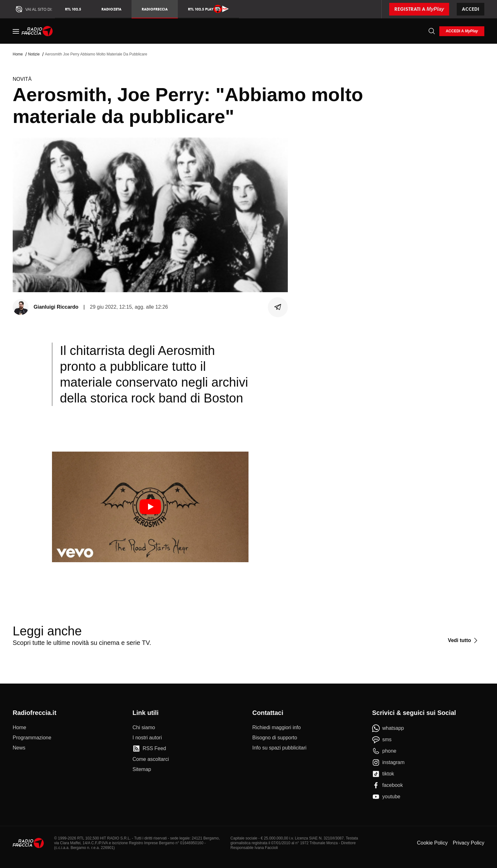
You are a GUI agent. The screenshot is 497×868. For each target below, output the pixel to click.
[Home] (37, 31)
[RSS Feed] (149, 749)
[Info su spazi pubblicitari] (279, 748)
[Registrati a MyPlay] (419, 9)
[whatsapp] (388, 728)
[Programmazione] (32, 738)
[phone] (384, 751)
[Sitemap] (142, 769)
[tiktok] (383, 774)
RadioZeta (111, 9)
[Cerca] (432, 31)
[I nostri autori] (147, 738)
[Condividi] (278, 307)
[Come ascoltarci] (151, 759)
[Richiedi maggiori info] (277, 728)
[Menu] (16, 31)
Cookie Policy (432, 843)
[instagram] (388, 762)
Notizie (34, 54)
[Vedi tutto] (464, 640)
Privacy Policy (468, 843)
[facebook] (387, 785)
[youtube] (386, 797)
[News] (19, 748)
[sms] (382, 740)
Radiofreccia (155, 9)
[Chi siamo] (144, 728)
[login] (462, 31)
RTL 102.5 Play (208, 9)
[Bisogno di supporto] (275, 738)
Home (18, 54)
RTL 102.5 (73, 9)
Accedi (471, 9)
